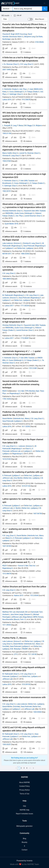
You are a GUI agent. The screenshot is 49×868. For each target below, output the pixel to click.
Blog (25, 838)
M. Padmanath (8, 295)
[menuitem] (37, 3)
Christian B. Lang (9, 156)
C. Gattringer (12, 94)
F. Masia (20, 125)
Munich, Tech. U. (20, 619)
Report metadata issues (24, 814)
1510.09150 (26, 684)
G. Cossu (11, 92)
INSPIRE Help (24, 810)
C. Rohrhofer (7, 89)
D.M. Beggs (28, 125)
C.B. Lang (24, 64)
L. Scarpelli (6, 125)
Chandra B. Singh (9, 34)
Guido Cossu (19, 213)
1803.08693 (7, 279)
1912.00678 (26, 100)
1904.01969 (7, 161)
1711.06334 (25, 306)
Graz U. (16, 64)
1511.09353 (7, 625)
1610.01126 (26, 486)
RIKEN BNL (10, 213)
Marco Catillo (7, 153)
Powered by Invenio (25, 861)
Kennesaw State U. (16, 37)
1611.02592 (26, 426)
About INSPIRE (24, 782)
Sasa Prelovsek (29, 246)
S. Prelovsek (7, 475)
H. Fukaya (29, 92)
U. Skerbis (17, 508)
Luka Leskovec (8, 243)
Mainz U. (9, 538)
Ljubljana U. (10, 248)
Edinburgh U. (19, 92)
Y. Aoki (31, 89)
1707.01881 (33, 368)
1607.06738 (38, 514)
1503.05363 (38, 712)
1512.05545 (34, 595)
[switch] (30, 19)
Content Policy (24, 786)
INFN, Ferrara (38, 617)
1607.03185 (7, 546)
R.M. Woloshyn (16, 649)
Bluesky (24, 842)
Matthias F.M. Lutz (9, 612)
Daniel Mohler (7, 418)
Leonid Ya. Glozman (27, 153)
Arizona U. (18, 243)
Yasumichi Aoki (29, 211)
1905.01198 (7, 133)
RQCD (5, 391)
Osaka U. (41, 183)
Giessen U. (28, 614)
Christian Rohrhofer (9, 211)
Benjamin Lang (30, 37)
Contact (24, 850)
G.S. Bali (21, 391)
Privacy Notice (24, 790)
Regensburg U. (17, 246)
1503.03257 (7, 744)
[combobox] (27, 9)
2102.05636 (39, 42)
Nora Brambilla (8, 619)
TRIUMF (25, 649)
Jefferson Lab (15, 451)
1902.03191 (7, 191)
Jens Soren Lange (17, 614)
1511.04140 (32, 654)
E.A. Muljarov (37, 125)
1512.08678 (7, 574)
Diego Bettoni (28, 617)
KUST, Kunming (21, 34)
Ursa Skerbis (18, 478)
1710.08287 (25, 338)
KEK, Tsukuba (30, 181)
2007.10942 (7, 70)
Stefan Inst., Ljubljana (25, 248)
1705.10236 (7, 399)
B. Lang (14, 125)
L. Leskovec (21, 446)
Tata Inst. (33, 566)
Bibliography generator (24, 826)
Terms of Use (24, 794)
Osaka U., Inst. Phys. (20, 89)
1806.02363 (25, 254)
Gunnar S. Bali (23, 566)
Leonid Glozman (30, 216)
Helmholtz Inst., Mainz (21, 418)
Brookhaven (7, 183)
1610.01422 (7, 459)
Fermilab (6, 646)
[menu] (37, 3)
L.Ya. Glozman (8, 64)
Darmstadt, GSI (22, 612)
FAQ (24, 806)
